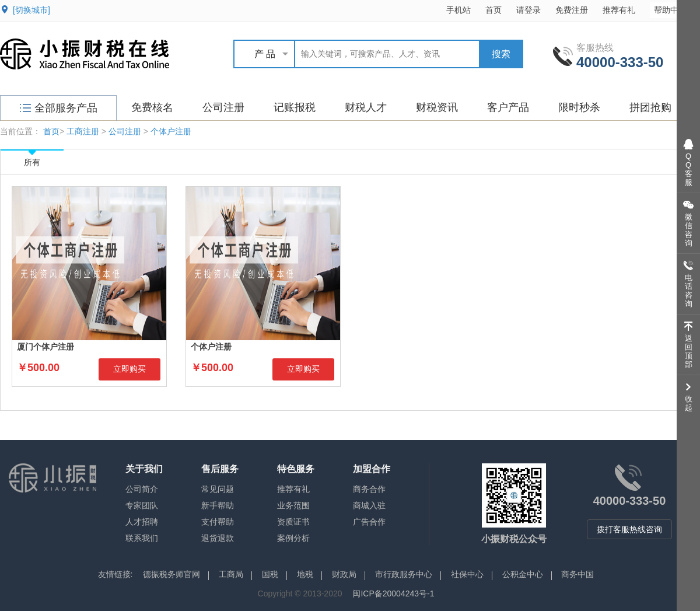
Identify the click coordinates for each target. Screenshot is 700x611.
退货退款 (218, 538)
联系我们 (142, 538)
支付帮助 (218, 522)
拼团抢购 (650, 107)
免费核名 (152, 107)
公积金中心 (523, 574)
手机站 (459, 10)
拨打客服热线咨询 (629, 529)
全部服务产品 (59, 108)
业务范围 (293, 505)
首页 (494, 10)
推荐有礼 (619, 10)
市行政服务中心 (404, 574)
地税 (305, 574)
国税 (270, 574)
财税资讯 (437, 107)
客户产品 (508, 107)
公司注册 (223, 107)
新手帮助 (218, 505)
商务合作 (369, 489)
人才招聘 (142, 522)
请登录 (528, 10)
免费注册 (572, 10)
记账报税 (295, 107)
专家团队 (142, 505)
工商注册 (83, 131)
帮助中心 (676, 10)
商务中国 (577, 574)
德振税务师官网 (171, 574)
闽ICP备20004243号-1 (393, 593)
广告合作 (369, 522)
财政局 (344, 574)
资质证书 (293, 522)
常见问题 (218, 489)
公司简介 (142, 489)
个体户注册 (171, 131)
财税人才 (366, 107)
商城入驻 (369, 505)
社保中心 (467, 574)
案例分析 (293, 538)
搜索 (501, 54)
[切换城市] (32, 10)
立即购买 (129, 369)
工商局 (231, 574)
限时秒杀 (579, 107)
